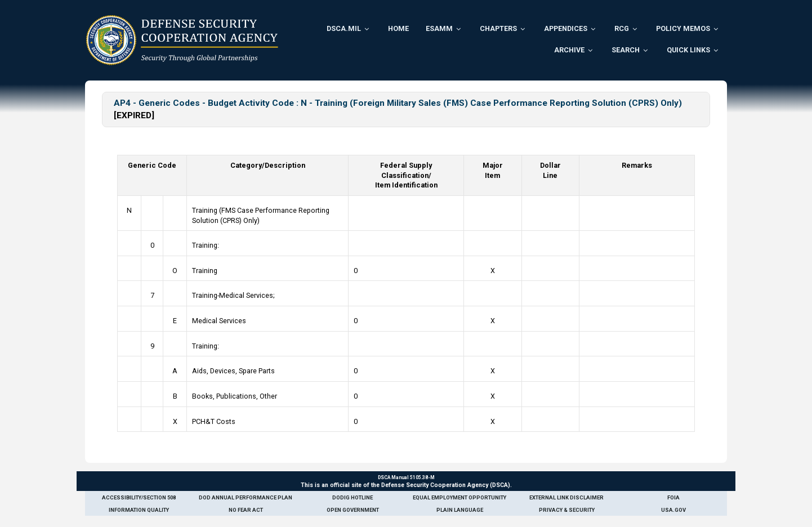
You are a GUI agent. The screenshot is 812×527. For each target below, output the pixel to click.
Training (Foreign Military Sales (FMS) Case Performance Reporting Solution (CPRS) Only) (498, 103)
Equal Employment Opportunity (459, 497)
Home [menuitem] (398, 28)
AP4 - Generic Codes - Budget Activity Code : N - (214, 103)
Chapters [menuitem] (498, 28)
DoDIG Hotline (353, 497)
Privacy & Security (567, 510)
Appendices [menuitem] (566, 28)
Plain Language (460, 510)
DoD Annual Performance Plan (246, 497)
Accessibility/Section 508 (139, 497)
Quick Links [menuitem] (688, 50)
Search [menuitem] (626, 50)
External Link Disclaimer (566, 497)
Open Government (353, 510)
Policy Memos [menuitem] (683, 28)
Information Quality (139, 510)
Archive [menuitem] (569, 50)
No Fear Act (246, 510)
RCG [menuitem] (622, 28)
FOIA (673, 497)
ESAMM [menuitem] (439, 28)
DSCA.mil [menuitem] (344, 28)
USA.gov (673, 510)
